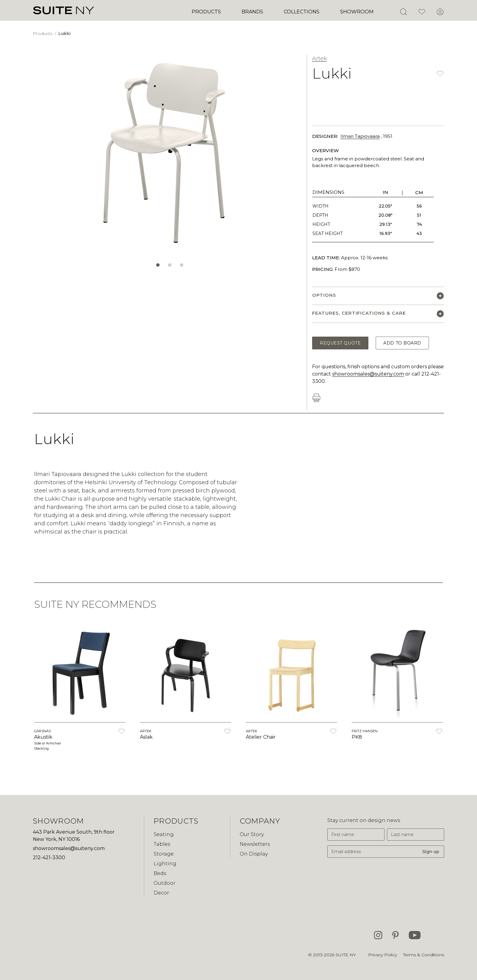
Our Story (252, 834)
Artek (319, 58)
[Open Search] (403, 12)
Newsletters (255, 844)
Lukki (64, 33)
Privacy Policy (383, 955)
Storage (164, 854)
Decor (161, 893)
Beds (160, 873)
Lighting (165, 864)
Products (206, 12)
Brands (252, 12)
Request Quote (340, 343)
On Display (254, 854)
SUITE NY (346, 955)
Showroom (357, 12)
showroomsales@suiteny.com (368, 374)
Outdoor (165, 883)
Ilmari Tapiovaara (360, 136)
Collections (302, 12)
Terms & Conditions (424, 955)
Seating (164, 834)
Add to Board (402, 343)
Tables (162, 844)
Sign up (431, 852)
